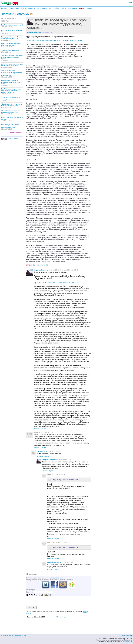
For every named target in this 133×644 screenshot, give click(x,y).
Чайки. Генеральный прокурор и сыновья (12, 119)
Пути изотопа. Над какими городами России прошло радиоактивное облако (10, 127)
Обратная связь (127, 635)
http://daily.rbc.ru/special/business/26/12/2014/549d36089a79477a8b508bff (54, 41)
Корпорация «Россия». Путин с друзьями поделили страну (12, 38)
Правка (43, 429)
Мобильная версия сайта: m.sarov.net (13, 635)
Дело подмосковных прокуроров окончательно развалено (12, 66)
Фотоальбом (54, 8)
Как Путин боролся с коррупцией (12, 26)
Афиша (4, 8)
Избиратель (41, 451)
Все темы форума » (17, 133)
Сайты (63, 8)
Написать (32, 574)
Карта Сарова (42, 8)
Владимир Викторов (41, 270)
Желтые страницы (28, 8)
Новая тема (61, 617)
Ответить (37, 429)
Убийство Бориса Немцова (10, 51)
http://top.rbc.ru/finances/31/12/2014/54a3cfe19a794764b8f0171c (56, 283)
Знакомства (72, 8)
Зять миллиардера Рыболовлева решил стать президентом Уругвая (12, 58)
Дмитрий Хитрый (53, 562)
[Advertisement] (109, 45)
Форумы (82, 8)
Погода (89, 8)
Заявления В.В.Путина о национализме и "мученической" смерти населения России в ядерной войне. (12, 74)
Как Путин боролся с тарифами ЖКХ (12, 32)
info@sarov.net (127, 642)
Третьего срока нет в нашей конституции (11, 99)
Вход (130, 2)
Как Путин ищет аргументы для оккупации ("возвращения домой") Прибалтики (12, 91)
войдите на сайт (57, 578)
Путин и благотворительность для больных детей (11, 45)
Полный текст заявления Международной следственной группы (12, 83)
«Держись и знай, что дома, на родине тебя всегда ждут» (11, 106)
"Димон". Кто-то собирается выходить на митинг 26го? (10, 112)
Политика (22, 14)
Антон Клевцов (13, 138)
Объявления (14, 8)
